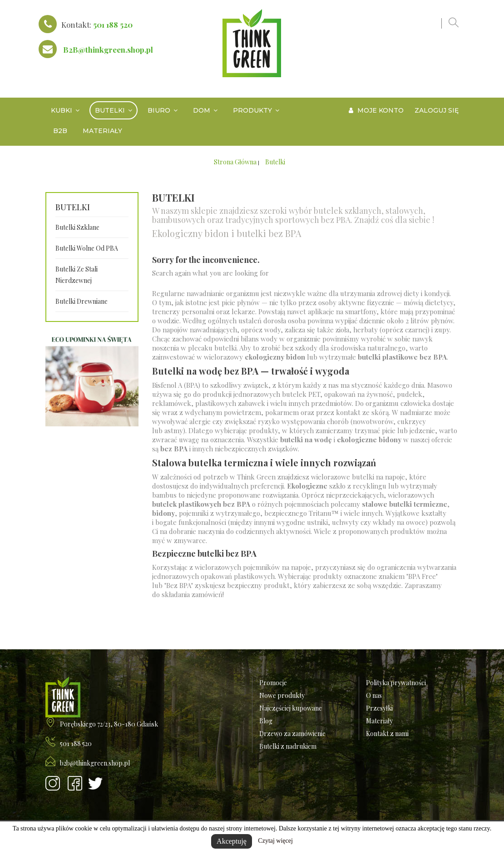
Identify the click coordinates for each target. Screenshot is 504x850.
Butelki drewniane (82, 301)
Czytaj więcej (275, 841)
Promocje (273, 683)
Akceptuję (232, 841)
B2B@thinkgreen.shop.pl (108, 49)
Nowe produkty (282, 695)
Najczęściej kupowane (291, 708)
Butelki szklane (77, 227)
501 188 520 (113, 25)
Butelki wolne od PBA (87, 248)
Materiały (379, 721)
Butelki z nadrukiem (288, 746)
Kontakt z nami (387, 734)
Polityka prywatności (396, 683)
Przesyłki (379, 708)
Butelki (73, 207)
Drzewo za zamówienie (292, 734)
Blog (266, 721)
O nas (374, 695)
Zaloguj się (437, 110)
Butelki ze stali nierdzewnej (77, 275)
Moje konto (376, 110)
